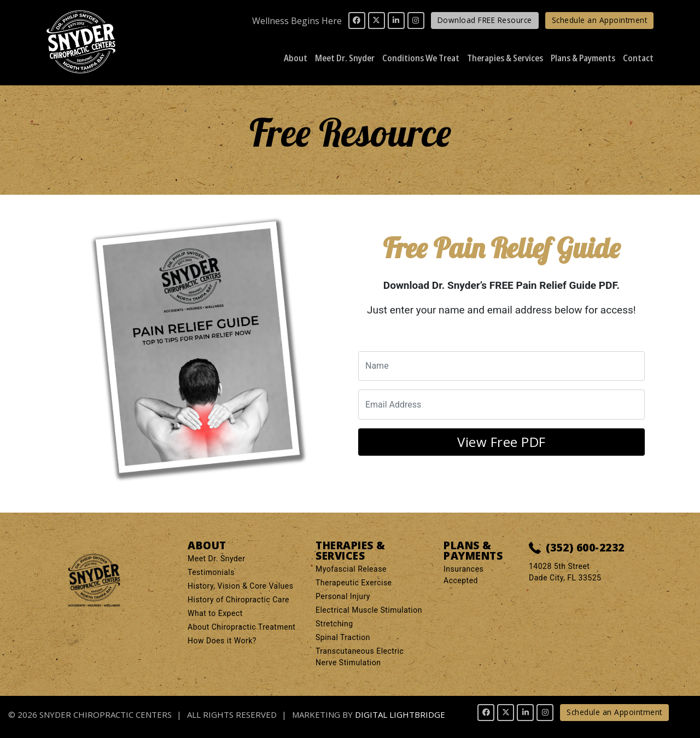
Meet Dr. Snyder (217, 559)
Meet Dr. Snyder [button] (345, 58)
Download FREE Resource (485, 20)
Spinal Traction (343, 637)
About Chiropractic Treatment (241, 627)
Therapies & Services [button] (505, 58)
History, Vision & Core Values (240, 586)
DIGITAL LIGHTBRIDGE (400, 714)
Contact (638, 58)
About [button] (296, 58)
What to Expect (215, 613)
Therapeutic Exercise (354, 583)
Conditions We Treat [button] (421, 58)
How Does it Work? (222, 641)
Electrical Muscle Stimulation (369, 610)
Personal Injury (343, 596)
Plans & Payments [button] (583, 58)
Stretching (334, 624)
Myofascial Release (351, 569)
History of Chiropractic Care (238, 600)
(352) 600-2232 (577, 548)
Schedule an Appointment (600, 20)
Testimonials (211, 572)
